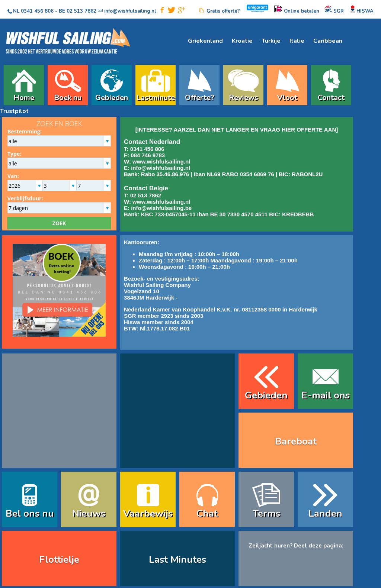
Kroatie (242, 41)
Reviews (244, 97)
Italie (297, 41)
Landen (325, 513)
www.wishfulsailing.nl (161, 161)
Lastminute (156, 97)
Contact (331, 97)
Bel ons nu (30, 513)
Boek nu (68, 97)
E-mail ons (326, 395)
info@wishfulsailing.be (161, 208)
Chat (207, 513)
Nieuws (89, 513)
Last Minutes (177, 560)
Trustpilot (14, 111)
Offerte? (200, 97)
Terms (266, 513)
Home (24, 97)
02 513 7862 (81, 11)
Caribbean (328, 41)
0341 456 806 (37, 11)
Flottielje (59, 560)
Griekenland (205, 41)
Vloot (287, 97)
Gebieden (112, 97)
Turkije (271, 41)
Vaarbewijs (148, 513)
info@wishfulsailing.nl (161, 168)
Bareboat (296, 441)
